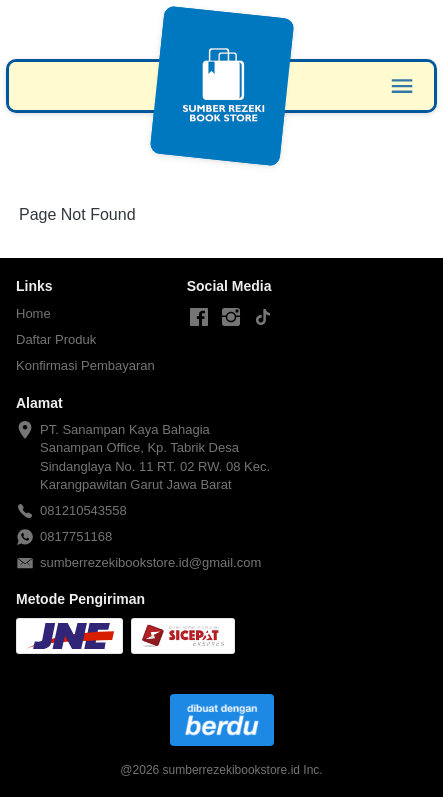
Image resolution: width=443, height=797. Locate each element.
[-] (199, 318)
